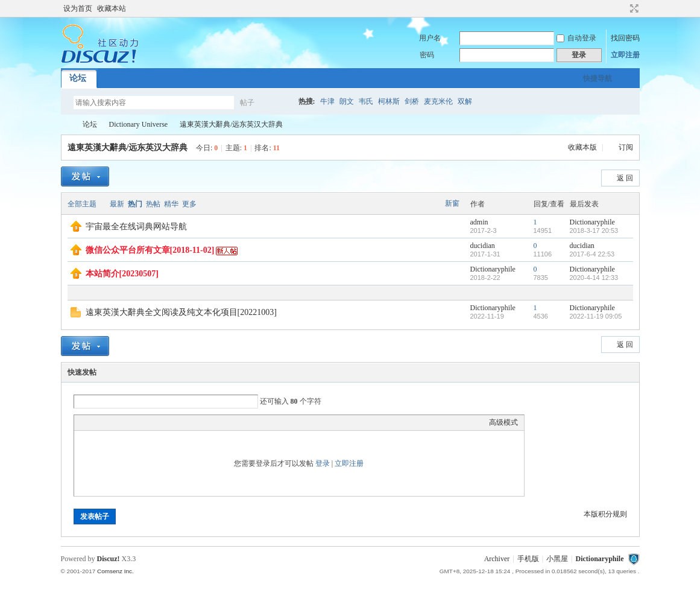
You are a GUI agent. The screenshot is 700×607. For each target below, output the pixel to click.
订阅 (626, 147)
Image (110, 422)
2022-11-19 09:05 (596, 316)
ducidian (483, 246)
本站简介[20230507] (122, 274)
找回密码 (625, 38)
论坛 (78, 78)
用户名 (430, 38)
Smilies (171, 422)
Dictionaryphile (66, 125)
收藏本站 (112, 8)
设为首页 (78, 8)
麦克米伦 (438, 101)
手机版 (528, 559)
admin (479, 222)
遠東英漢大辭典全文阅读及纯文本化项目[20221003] (181, 312)
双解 (465, 101)
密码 (427, 55)
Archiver (497, 559)
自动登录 (576, 38)
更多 (189, 204)
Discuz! (109, 559)
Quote (140, 422)
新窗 (452, 203)
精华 (171, 204)
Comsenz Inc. (115, 571)
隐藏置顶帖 (453, 227)
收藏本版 (583, 147)
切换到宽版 (633, 8)
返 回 (625, 178)
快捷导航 (598, 78)
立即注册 (625, 55)
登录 (323, 463)
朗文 (347, 101)
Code (156, 422)
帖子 (247, 103)
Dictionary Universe (139, 124)
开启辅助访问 (623, 8)
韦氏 (366, 101)
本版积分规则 (605, 514)
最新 (117, 204)
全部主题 (82, 204)
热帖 (153, 204)
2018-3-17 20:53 (594, 230)
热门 (135, 204)
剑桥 (412, 101)
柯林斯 (389, 101)
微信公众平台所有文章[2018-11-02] (150, 250)
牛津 (327, 101)
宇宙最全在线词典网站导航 (136, 227)
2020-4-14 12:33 (594, 278)
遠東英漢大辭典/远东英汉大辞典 (231, 124)
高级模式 (503, 422)
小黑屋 (557, 559)
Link (125, 422)
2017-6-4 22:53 (592, 254)
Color (95, 422)
